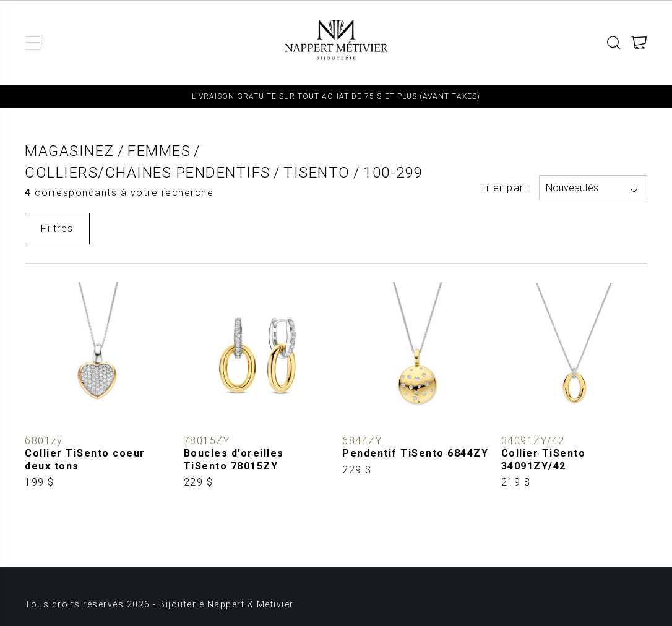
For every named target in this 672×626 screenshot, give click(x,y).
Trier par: (503, 188)
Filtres (57, 229)
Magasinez (70, 151)
